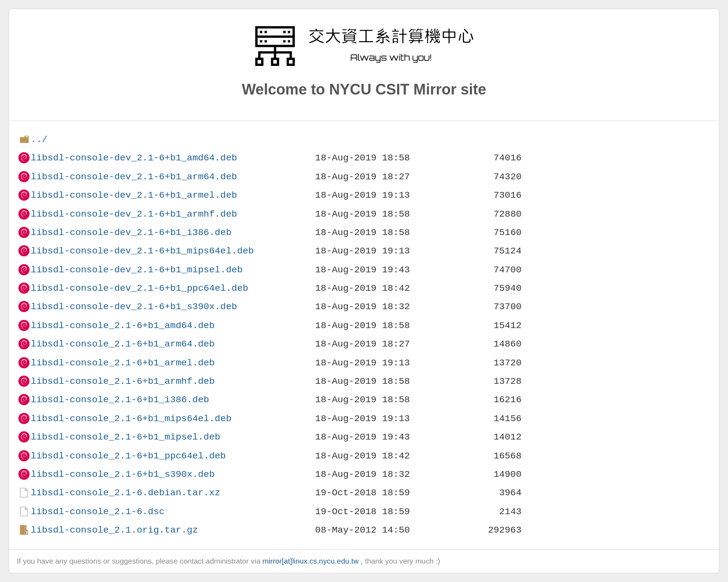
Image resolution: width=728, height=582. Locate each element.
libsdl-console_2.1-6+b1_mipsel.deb (125, 437)
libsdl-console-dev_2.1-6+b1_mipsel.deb (136, 270)
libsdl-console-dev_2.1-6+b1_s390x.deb (134, 307)
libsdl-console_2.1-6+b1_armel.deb (123, 363)
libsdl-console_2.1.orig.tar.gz (114, 530)
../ (39, 139)
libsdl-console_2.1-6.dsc (97, 511)
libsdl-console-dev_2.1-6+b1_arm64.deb (134, 177)
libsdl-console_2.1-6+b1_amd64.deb (123, 325)
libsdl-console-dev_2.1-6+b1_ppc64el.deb (139, 288)
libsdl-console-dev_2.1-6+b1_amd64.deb (134, 158)
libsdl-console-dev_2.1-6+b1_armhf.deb (134, 214)
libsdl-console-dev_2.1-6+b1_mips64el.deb (142, 251)
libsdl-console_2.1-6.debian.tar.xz (125, 493)
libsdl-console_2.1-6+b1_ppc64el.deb (128, 456)
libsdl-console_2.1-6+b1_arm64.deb (123, 344)
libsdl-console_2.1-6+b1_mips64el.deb (131, 418)
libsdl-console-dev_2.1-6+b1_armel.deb (134, 195)
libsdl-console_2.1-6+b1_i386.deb (120, 400)
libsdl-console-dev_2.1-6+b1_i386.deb (131, 232)
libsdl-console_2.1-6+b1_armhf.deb (123, 381)
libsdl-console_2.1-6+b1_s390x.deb (123, 474)
